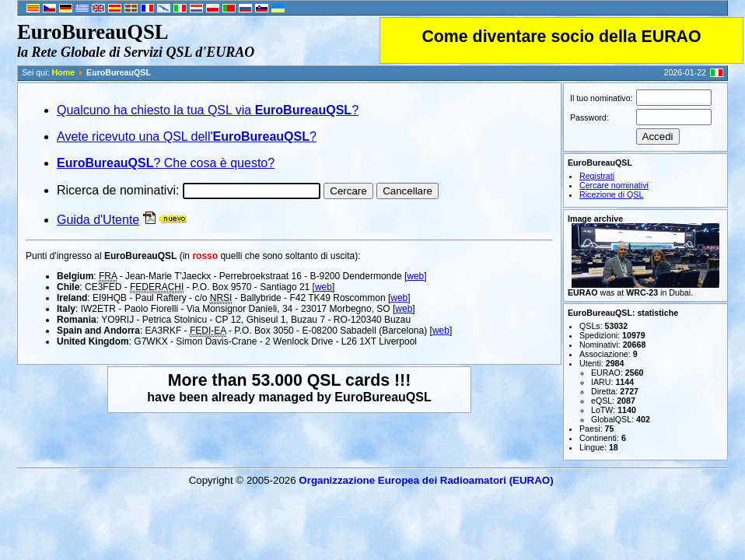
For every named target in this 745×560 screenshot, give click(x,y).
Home (64, 72)
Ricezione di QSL (611, 194)
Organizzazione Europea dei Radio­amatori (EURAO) (426, 480)
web (415, 276)
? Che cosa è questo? (166, 163)
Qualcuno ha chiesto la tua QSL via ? (208, 110)
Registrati (597, 176)
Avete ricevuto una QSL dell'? (187, 136)
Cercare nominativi (614, 185)
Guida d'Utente (98, 220)
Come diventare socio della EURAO (561, 37)
